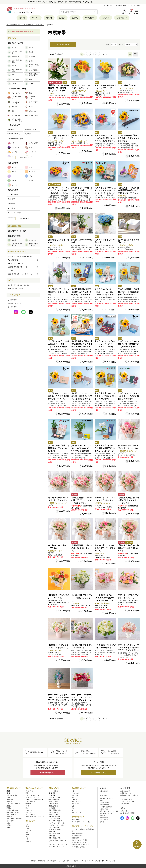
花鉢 (27, 808)
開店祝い (9, 808)
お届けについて (104, 803)
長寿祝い (9, 817)
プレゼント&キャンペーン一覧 (81, 822)
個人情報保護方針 (52, 861)
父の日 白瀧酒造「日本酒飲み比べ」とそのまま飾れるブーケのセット (129, 292)
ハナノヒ (23, 270)
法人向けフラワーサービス (57, 846)
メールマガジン (104, 820)
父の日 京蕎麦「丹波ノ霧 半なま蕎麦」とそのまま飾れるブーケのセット (82, 344)
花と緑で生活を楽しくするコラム (19, 285)
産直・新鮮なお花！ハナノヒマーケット (23, 274)
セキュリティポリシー (66, 861)
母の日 (49, 18)
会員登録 (102, 815)
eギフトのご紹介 (78, 836)
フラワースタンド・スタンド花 (35, 817)
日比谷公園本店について (80, 842)
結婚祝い (9, 806)
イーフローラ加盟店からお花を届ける (23, 256)
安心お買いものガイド (106, 798)
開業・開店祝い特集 (55, 834)
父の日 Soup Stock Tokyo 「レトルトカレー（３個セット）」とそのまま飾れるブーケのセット (105, 295)
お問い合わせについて (127, 804)
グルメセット (29, 810)
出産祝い (9, 802)
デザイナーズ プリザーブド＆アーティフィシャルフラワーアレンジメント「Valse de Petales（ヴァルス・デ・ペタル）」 (129, 650)
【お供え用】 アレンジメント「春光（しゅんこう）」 (82, 598)
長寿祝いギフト (53, 832)
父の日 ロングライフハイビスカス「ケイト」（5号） (59, 292)
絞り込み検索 (63, 44)
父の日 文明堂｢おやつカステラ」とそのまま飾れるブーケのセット (105, 396)
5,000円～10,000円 (31, 129)
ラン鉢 (27, 806)
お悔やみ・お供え (12, 795)
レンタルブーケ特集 (55, 819)
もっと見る (23, 157)
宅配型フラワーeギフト (15, 263)
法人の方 (106, 18)
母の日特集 (52, 793)
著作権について (79, 861)
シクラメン (75, 795)
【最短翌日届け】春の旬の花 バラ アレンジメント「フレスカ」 (128, 500)
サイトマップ (89, 861)
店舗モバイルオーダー (79, 840)
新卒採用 (97, 861)
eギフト (35, 18)
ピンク (27, 826)
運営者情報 (41, 861)
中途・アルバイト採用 (109, 861)
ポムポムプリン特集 (55, 829)
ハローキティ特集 (54, 827)
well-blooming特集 (54, 800)
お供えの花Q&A (53, 815)
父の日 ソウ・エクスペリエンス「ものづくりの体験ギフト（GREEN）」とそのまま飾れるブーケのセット (59, 399)
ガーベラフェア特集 (55, 797)
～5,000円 (11, 129)
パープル (28, 832)
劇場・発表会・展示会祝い (15, 819)
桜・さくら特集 (53, 802)
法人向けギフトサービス (17, 231)
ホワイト (28, 839)
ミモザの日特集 (53, 804)
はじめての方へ (109, 6)
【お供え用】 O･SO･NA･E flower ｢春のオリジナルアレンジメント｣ (105, 598)
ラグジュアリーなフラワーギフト (59, 844)
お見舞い (9, 825)
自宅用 (9, 827)
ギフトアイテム (30, 815)
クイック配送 (76, 820)
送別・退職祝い (11, 815)
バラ (73, 791)
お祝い (9, 823)
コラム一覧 (124, 811)
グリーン (28, 837)
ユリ (73, 810)
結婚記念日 (90, 18)
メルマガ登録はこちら (98, 773)
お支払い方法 (104, 809)
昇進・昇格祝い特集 (55, 838)
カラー (74, 806)
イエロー (28, 828)
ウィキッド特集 (53, 791)
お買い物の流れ (104, 805)
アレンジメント (30, 791)
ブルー (27, 835)
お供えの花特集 (53, 812)
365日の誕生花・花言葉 (16, 289)
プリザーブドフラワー (32, 797)
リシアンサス (76, 804)
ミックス (28, 841)
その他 (102, 822)
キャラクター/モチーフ (32, 795)
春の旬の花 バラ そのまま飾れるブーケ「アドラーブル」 (105, 548)
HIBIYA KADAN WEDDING (80, 845)
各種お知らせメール (106, 813)
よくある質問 (135, 6)
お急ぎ (62, 18)
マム (73, 797)
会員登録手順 (104, 818)
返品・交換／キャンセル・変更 (109, 811)
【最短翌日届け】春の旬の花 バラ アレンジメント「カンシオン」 (82, 500)
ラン (73, 808)
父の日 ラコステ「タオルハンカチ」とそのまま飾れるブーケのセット (129, 396)
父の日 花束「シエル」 (128, 86)
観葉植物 (28, 804)
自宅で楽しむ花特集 (55, 817)
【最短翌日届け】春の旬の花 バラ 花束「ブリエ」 (82, 548)
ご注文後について (126, 793)
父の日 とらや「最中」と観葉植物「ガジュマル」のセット (59, 448)
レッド (27, 824)
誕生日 (22, 18)
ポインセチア (76, 793)
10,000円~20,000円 (14, 134)
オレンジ (28, 830)
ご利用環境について (126, 799)
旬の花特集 (52, 808)
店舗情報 (75, 838)
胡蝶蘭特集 (52, 836)
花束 (27, 793)
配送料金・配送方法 (106, 807)
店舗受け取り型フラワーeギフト (23, 267)
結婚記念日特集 (53, 806)
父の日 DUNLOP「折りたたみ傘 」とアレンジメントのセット (129, 138)
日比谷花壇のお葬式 (79, 847)
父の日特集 (52, 795)
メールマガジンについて (128, 801)
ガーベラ (74, 800)
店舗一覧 (122, 18)
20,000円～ (28, 134)
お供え (75, 18)
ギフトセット (29, 812)
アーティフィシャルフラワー (34, 800)
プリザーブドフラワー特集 (57, 823)
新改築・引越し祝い (13, 810)
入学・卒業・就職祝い (13, 804)
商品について (104, 800)
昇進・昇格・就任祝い (13, 812)
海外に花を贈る (23, 260)
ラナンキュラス (76, 812)
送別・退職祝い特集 (55, 810)
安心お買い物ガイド (122, 6)
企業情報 (34, 861)
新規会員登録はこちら (48, 773)
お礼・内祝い (11, 821)
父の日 (9, 797)
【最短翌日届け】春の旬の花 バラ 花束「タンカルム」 (128, 548)
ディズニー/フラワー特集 (56, 825)
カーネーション (76, 802)
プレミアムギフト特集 (55, 821)
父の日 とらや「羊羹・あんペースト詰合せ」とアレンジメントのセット (82, 190)
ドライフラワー (30, 802)
